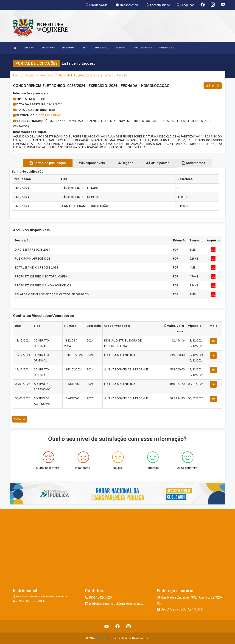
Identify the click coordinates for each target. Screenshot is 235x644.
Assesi (101, 638)
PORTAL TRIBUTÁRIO (143, 48)
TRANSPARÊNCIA (166, 48)
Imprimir (213, 86)
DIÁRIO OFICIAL (102, 48)
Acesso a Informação (40, 75)
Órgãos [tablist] (126, 163)
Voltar (20, 419)
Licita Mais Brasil (50, 115)
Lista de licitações (101, 75)
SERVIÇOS (121, 48)
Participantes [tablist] (158, 163)
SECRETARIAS (69, 48)
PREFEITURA (48, 48)
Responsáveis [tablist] (92, 163)
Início (17, 75)
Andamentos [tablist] (194, 163)
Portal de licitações (71, 75)
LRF (86, 48)
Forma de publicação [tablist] (48, 163)
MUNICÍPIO (29, 48)
